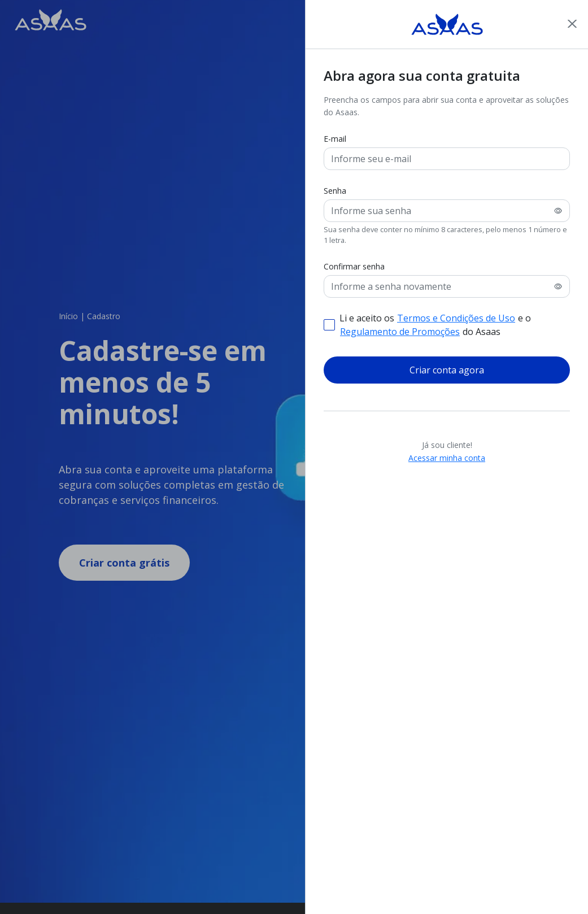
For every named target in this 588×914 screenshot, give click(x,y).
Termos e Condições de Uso (456, 318)
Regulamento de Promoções (400, 332)
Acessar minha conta (447, 458)
